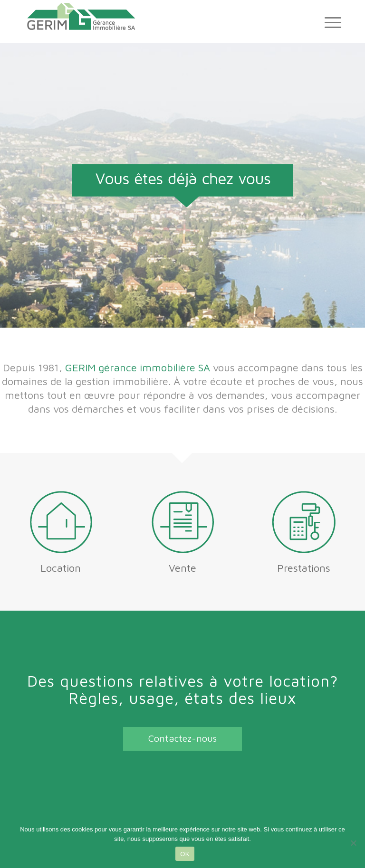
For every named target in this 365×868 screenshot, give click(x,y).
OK (185, 854)
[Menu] (328, 21)
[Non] (353, 843)
